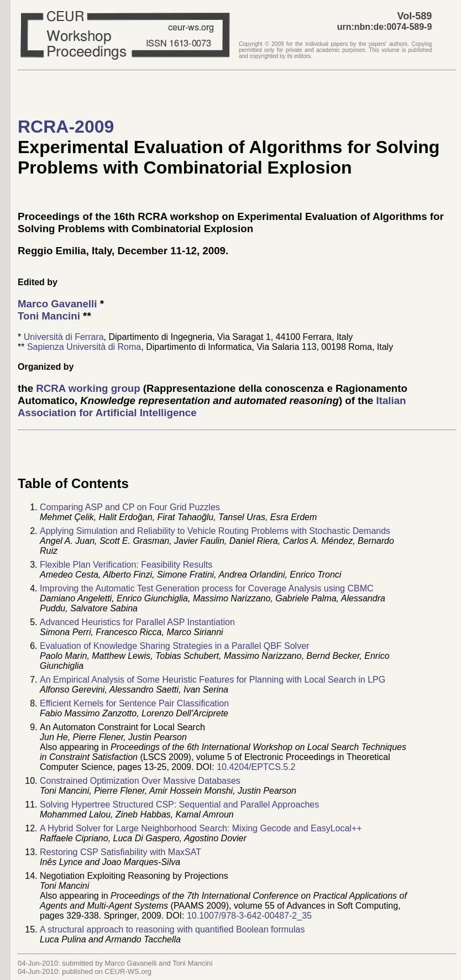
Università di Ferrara (64, 337)
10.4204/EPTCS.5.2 (256, 767)
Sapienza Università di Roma (84, 347)
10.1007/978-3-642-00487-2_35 (249, 916)
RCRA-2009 (66, 127)
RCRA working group (88, 388)
